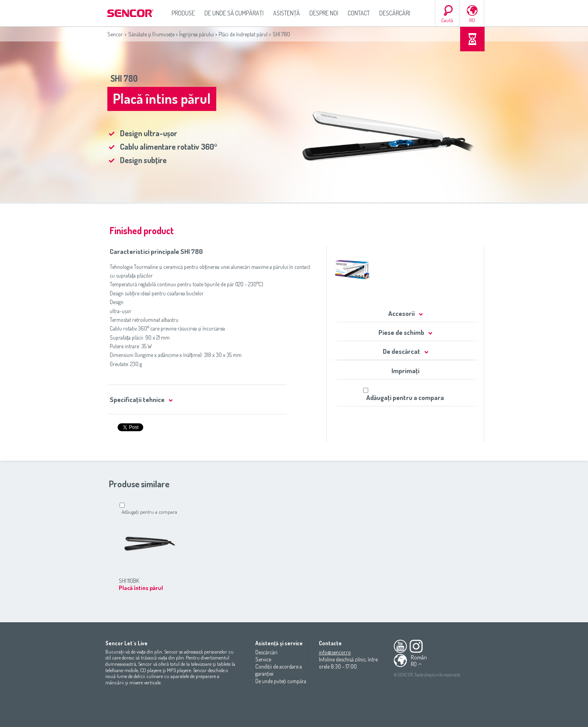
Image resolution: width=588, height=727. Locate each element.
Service (263, 659)
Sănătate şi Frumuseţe (151, 34)
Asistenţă (287, 13)
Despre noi (324, 13)
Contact (359, 13)
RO (472, 20)
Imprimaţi (405, 371)
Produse (183, 13)
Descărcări (395, 13)
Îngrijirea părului (197, 34)
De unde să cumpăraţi (234, 13)
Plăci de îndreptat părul (243, 34)
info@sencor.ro (335, 652)
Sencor (115, 34)
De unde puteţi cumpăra (281, 681)
